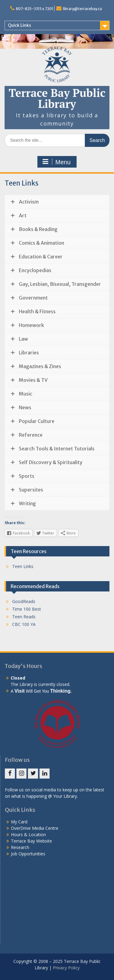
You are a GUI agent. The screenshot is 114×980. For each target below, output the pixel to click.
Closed (18, 678)
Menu (56, 162)
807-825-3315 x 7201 (35, 9)
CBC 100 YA (24, 624)
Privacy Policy (66, 968)
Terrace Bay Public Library (57, 98)
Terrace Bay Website (31, 841)
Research (20, 847)
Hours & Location (28, 834)
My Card (19, 822)
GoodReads (24, 601)
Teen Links (23, 566)
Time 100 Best (27, 609)
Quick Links (19, 25)
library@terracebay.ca (82, 9)
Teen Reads (24, 617)
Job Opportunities (28, 854)
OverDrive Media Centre (35, 828)
